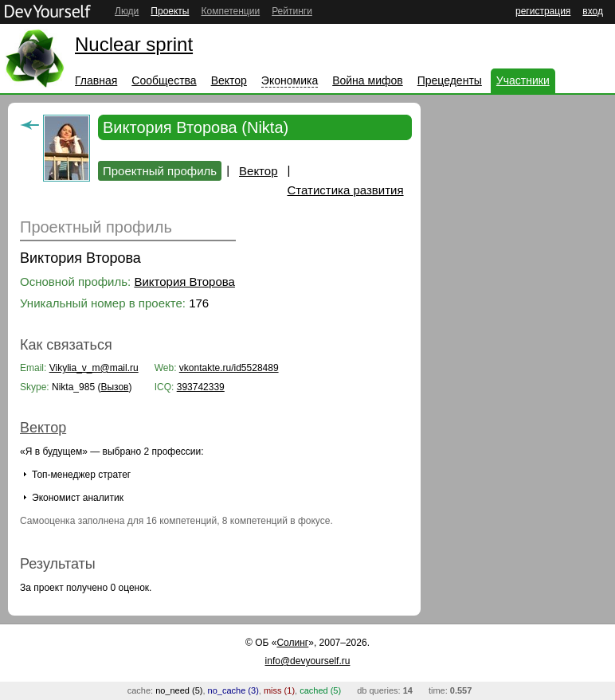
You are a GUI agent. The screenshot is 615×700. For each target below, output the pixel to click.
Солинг (292, 643)
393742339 (201, 387)
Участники (523, 80)
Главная (96, 80)
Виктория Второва (184, 282)
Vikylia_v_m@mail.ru (94, 368)
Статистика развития (346, 190)
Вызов (114, 387)
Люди (127, 11)
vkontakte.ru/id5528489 (229, 368)
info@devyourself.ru (308, 661)
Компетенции (230, 11)
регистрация (543, 11)
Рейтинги (292, 11)
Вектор (229, 80)
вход (593, 11)
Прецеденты (450, 80)
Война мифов (368, 80)
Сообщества (164, 80)
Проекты (170, 11)
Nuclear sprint (134, 44)
